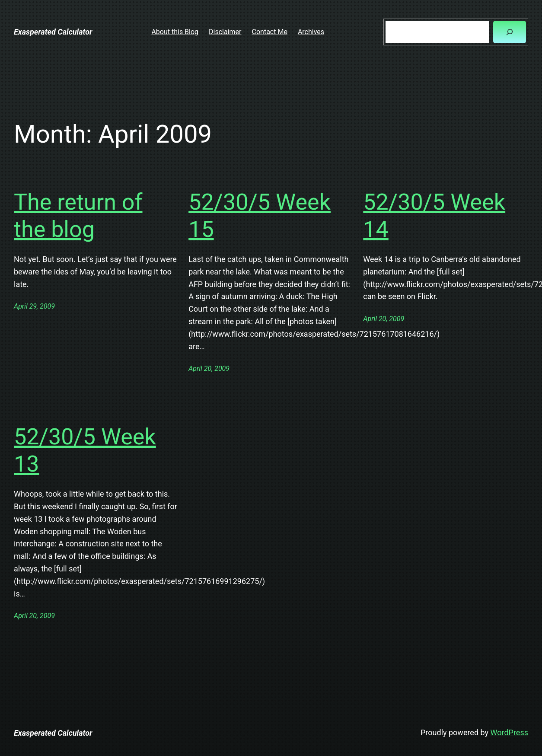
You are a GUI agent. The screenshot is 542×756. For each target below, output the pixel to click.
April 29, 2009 (34, 306)
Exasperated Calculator (53, 32)
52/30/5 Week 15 (260, 215)
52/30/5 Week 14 (434, 215)
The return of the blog (78, 215)
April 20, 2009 (209, 368)
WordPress (509, 732)
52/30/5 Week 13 (85, 450)
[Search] (510, 32)
